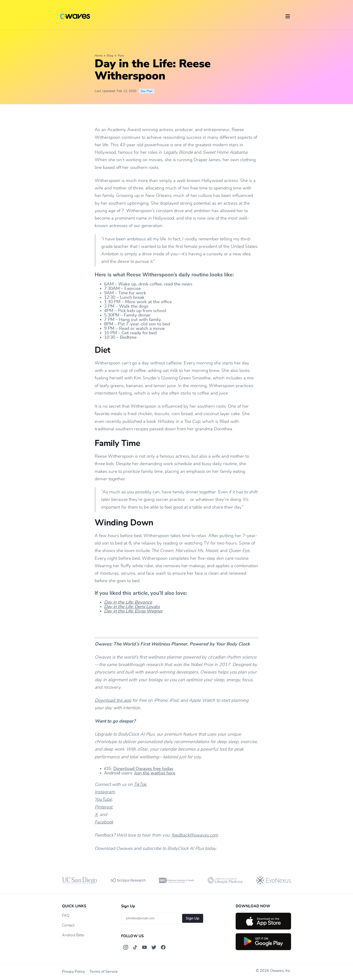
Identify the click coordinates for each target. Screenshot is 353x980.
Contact (68, 925)
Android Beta (73, 935)
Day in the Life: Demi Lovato (132, 607)
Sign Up (193, 918)
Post (121, 56)
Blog (110, 56)
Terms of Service (104, 972)
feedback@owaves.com (195, 835)
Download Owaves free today (143, 769)
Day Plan (147, 91)
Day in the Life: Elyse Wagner (133, 611)
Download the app (113, 700)
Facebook (104, 822)
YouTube (103, 800)
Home (99, 56)
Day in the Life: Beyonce (128, 602)
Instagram (105, 792)
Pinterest (103, 807)
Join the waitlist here (155, 773)
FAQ (66, 916)
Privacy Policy (73, 972)
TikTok (140, 785)
